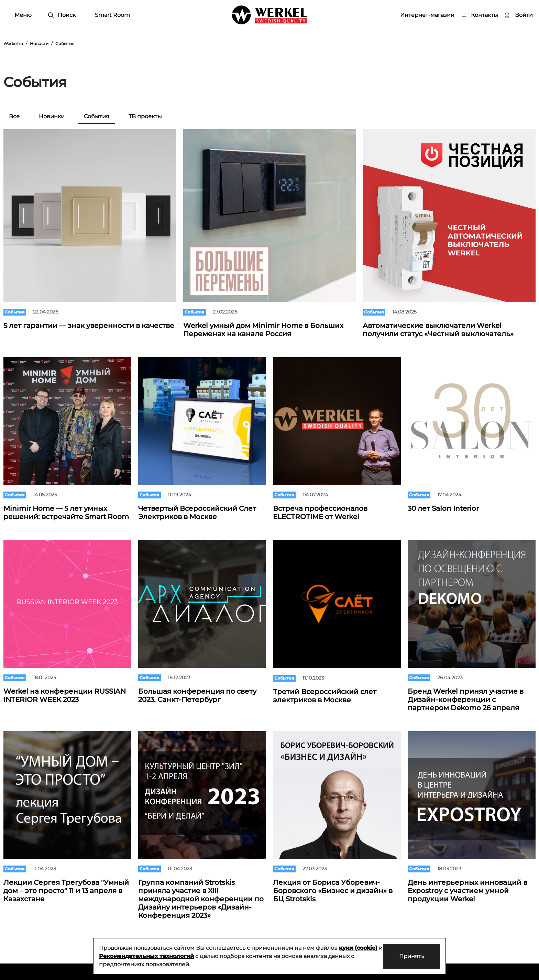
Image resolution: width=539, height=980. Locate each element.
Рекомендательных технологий (152, 956)
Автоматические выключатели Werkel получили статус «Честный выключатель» (438, 330)
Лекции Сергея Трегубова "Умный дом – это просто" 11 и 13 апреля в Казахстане (66, 891)
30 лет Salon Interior (443, 508)
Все (14, 116)
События (97, 116)
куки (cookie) (358, 948)
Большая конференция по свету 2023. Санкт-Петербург (197, 695)
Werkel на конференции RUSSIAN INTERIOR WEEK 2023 (65, 695)
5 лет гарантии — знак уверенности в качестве (89, 326)
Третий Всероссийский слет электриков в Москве (325, 696)
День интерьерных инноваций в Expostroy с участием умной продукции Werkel (467, 891)
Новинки (52, 116)
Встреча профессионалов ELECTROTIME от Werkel (320, 513)
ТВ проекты (145, 116)
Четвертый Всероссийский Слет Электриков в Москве (197, 513)
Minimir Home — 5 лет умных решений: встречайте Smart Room (66, 513)
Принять (411, 956)
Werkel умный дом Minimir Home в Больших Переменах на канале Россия (263, 330)
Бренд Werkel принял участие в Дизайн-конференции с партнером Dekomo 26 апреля (466, 700)
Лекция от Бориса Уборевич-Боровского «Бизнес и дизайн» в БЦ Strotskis (333, 891)
